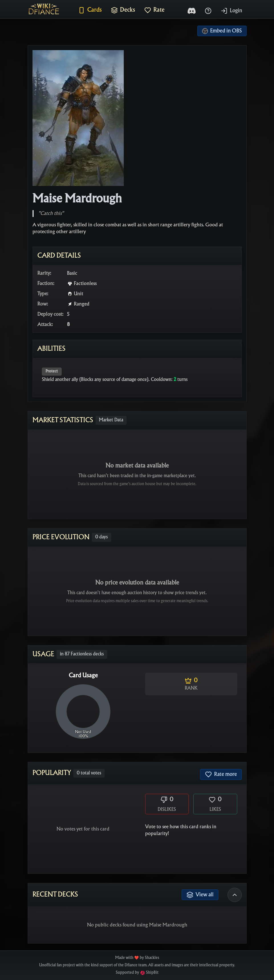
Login (231, 11)
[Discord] (192, 11)
